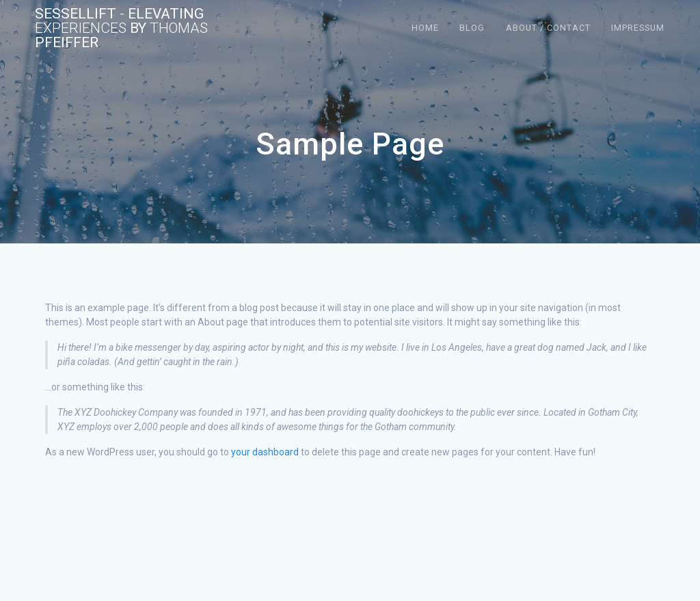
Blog (472, 28)
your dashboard (265, 452)
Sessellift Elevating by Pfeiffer (121, 28)
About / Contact (548, 28)
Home (425, 28)
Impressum (638, 28)
